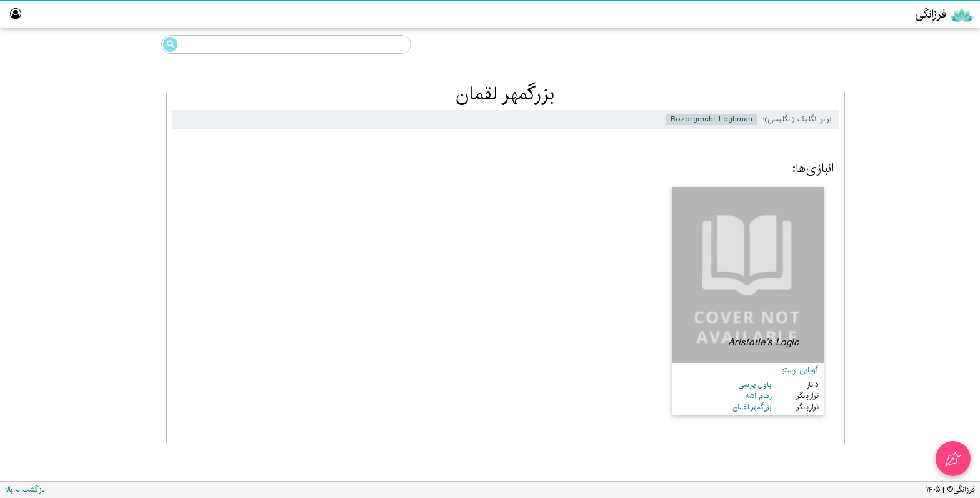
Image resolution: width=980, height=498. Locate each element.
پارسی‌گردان (940, 164)
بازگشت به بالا (25, 490)
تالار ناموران (943, 236)
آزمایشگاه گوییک (933, 212)
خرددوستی (923, 68)
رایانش (932, 140)
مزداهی (931, 116)
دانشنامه (918, 43)
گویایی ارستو (800, 370)
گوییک (932, 92)
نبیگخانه (949, 261)
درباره (953, 309)
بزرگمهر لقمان (105, 114)
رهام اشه (758, 396)
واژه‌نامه (951, 284)
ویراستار (948, 188)
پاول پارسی (755, 384)
